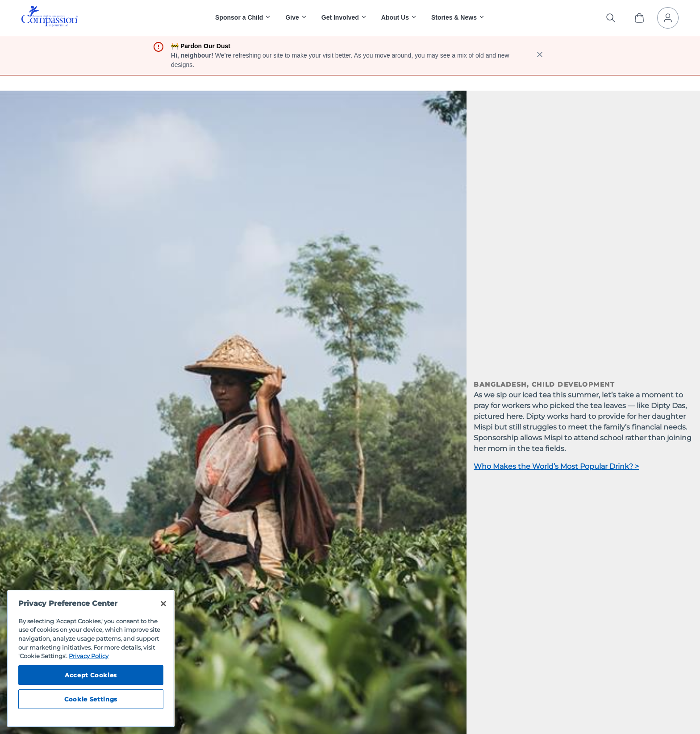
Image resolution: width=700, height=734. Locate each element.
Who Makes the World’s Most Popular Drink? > (556, 466)
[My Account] (668, 18)
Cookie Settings (91, 699)
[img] (50, 17)
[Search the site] (611, 18)
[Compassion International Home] (50, 25)
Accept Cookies (91, 675)
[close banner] (540, 56)
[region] (91, 659)
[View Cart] (639, 18)
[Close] (163, 604)
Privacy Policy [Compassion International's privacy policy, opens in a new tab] (89, 656)
